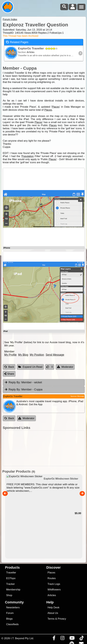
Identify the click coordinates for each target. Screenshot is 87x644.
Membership (13, 590)
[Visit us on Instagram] (62, 639)
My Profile (10, 355)
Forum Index (10, 19)
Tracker (11, 584)
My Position (37, 355)
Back (9, 367)
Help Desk (54, 607)
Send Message (55, 355)
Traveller (11, 573)
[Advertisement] (45, 448)
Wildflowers (54, 590)
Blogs (9, 619)
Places (56, 107)
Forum (10, 613)
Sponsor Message (77, 396)
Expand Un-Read (30, 367)
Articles (52, 595)
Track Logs (54, 584)
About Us (53, 613)
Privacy (62, 619)
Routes (52, 578)
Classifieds (12, 624)
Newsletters (13, 607)
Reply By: (15, 382)
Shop (9, 595)
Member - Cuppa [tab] (23, 389)
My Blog (23, 355)
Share (9, 374)
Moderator (65, 367)
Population (28, 156)
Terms (51, 619)
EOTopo (11, 578)
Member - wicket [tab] (23, 382)
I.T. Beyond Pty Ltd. (22, 638)
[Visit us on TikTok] (82, 639)
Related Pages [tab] (17, 42)
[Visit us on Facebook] (54, 639)
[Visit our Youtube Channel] (72, 639)
